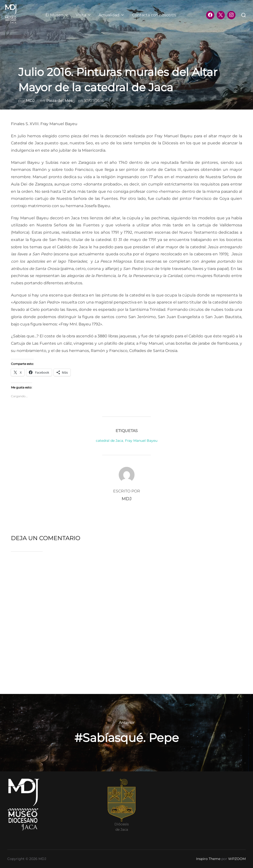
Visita (84, 15)
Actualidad (112, 15)
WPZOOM (237, 859)
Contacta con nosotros (154, 15)
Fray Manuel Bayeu (141, 441)
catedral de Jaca (109, 441)
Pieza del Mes (59, 101)
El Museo (57, 15)
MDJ (30, 101)
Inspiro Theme (208, 859)
